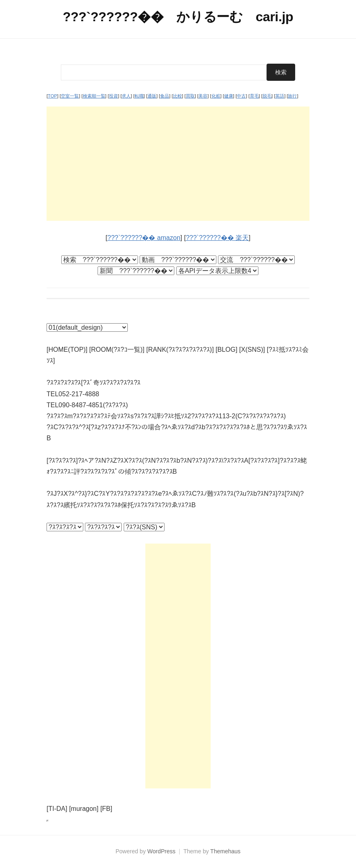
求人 (126, 96)
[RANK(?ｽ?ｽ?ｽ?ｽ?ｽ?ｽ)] (180, 350)
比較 (178, 96)
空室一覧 (70, 96)
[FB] (106, 809)
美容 (203, 96)
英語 (280, 96)
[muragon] (84, 809)
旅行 (292, 96)
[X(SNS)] (252, 350)
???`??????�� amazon (144, 238)
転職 (139, 96)
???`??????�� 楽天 (217, 238)
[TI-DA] (57, 809)
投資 (113, 96)
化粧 (216, 96)
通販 (152, 96)
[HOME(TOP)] (67, 350)
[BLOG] (226, 350)
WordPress (161, 851)
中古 (241, 96)
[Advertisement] (178, 164)
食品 (165, 96)
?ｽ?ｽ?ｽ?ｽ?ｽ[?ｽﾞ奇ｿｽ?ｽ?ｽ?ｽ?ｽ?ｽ (93, 383)
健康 (229, 96)
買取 (190, 96)
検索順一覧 (94, 96)
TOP (52, 96)
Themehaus (225, 851)
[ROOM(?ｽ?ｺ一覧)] (117, 350)
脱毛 (267, 96)
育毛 (254, 96)
